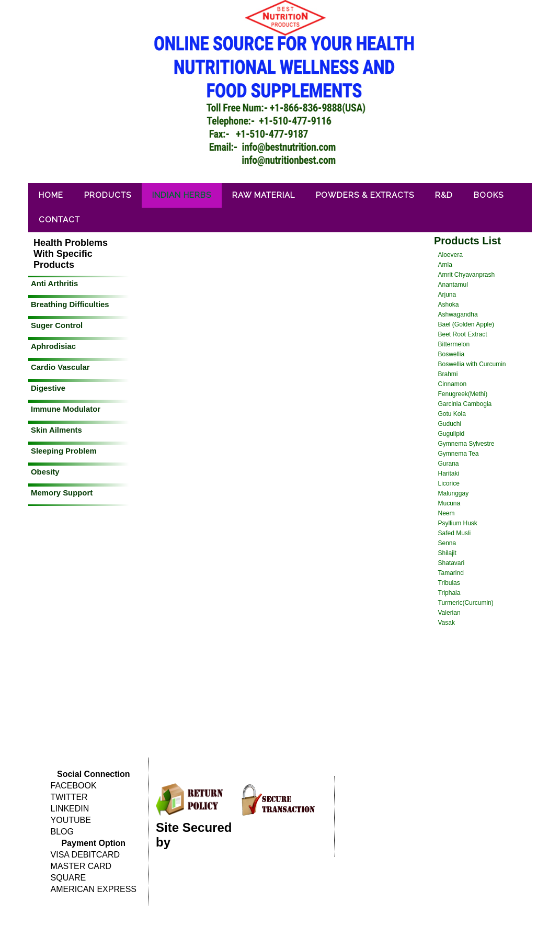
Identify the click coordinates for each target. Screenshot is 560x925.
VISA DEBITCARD (85, 855)
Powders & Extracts (365, 195)
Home (51, 195)
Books (489, 195)
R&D (444, 195)
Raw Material (264, 195)
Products (108, 195)
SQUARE (68, 878)
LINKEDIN (70, 809)
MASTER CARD (81, 866)
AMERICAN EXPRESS (94, 889)
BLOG (62, 832)
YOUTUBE (71, 820)
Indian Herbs (182, 195)
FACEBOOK (74, 786)
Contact (59, 220)
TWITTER (69, 797)
